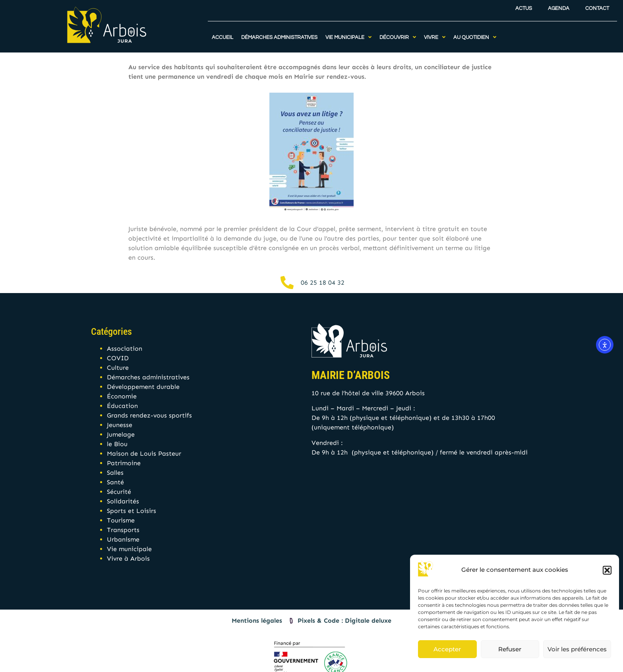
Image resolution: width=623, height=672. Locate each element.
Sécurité (119, 492)
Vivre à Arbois (128, 558)
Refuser (510, 649)
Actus (524, 5)
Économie (122, 396)
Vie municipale (129, 549)
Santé (115, 482)
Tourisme (121, 520)
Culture (118, 368)
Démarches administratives (148, 377)
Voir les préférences (577, 649)
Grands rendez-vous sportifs (149, 415)
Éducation (122, 406)
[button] (607, 570)
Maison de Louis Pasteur (144, 454)
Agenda (559, 5)
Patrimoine (124, 463)
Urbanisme (123, 539)
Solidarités (123, 501)
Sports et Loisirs (132, 511)
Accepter (447, 649)
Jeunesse (120, 425)
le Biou (117, 444)
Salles (115, 473)
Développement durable (143, 387)
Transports (123, 530)
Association (125, 349)
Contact (597, 5)
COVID (118, 358)
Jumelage (121, 434)
